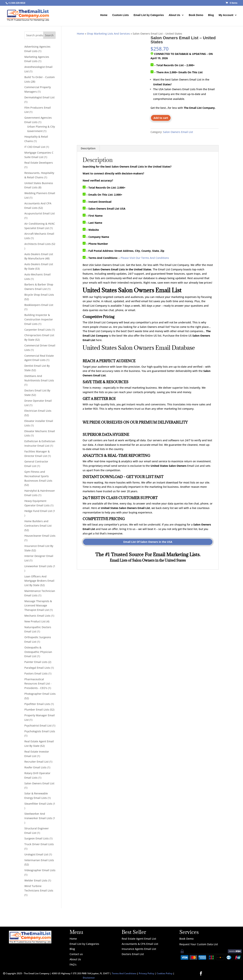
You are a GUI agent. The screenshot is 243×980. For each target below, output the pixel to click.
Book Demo (196, 15)
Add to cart (161, 118)
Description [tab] (88, 148)
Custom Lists (120, 15)
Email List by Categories (149, 15)
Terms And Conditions (124, 973)
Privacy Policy (147, 973)
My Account (226, 15)
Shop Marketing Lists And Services (108, 34)
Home (104, 15)
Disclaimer (89, 978)
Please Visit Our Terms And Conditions (145, 258)
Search (49, 35)
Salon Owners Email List (178, 132)
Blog (211, 15)
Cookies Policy (165, 973)
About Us (174, 15)
